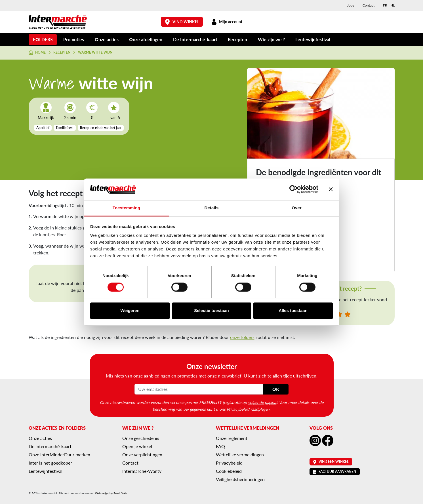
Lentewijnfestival (313, 39)
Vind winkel (182, 22)
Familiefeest (65, 128)
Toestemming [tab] (127, 208)
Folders (43, 39)
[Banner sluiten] (331, 189)
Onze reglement (232, 438)
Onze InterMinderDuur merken (59, 455)
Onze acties (107, 39)
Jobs (351, 5)
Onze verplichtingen (142, 455)
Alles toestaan (293, 311)
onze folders (242, 337)
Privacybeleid (229, 463)
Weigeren (130, 311)
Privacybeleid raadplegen (248, 409)
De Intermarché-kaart (195, 39)
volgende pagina (262, 402)
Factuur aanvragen (335, 472)
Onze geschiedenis (141, 438)
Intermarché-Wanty (142, 471)
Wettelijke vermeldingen (240, 455)
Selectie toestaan (212, 311)
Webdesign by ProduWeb (111, 493)
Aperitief (43, 128)
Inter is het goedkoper (50, 463)
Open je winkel (137, 446)
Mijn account (227, 22)
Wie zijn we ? (271, 39)
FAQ (220, 446)
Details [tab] (212, 208)
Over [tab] (297, 208)
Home (37, 52)
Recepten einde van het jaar (101, 128)
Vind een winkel (331, 462)
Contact (369, 5)
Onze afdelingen (146, 39)
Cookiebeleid (229, 471)
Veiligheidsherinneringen (240, 479)
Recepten (237, 39)
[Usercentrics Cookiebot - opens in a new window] (293, 189)
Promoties (74, 39)
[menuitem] (385, 5)
